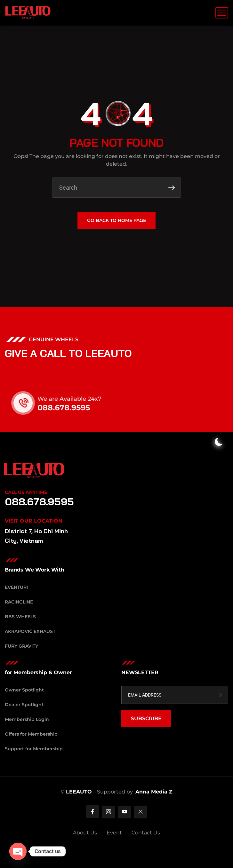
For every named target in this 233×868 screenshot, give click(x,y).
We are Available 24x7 (77, 399)
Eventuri (16, 587)
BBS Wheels (20, 617)
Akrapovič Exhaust (30, 631)
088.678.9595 (72, 408)
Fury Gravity (21, 646)
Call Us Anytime (26, 492)
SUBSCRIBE (146, 718)
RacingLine (19, 602)
